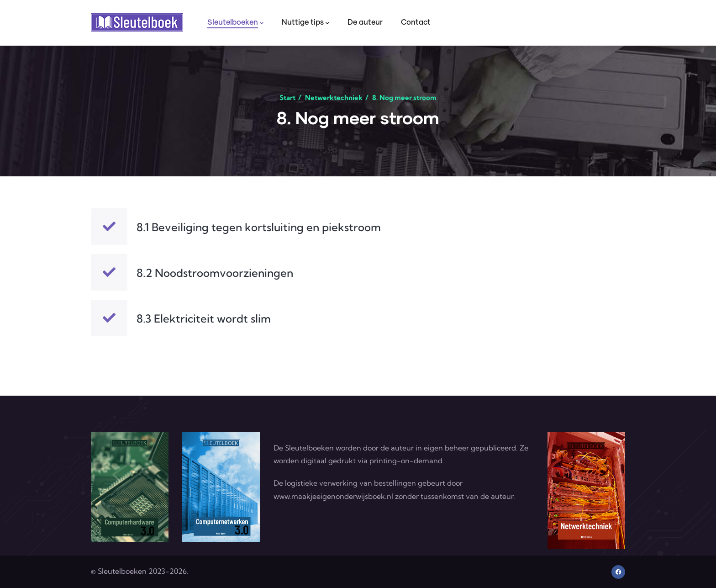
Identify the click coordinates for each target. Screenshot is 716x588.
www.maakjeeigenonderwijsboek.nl (333, 496)
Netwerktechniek (334, 98)
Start (287, 98)
